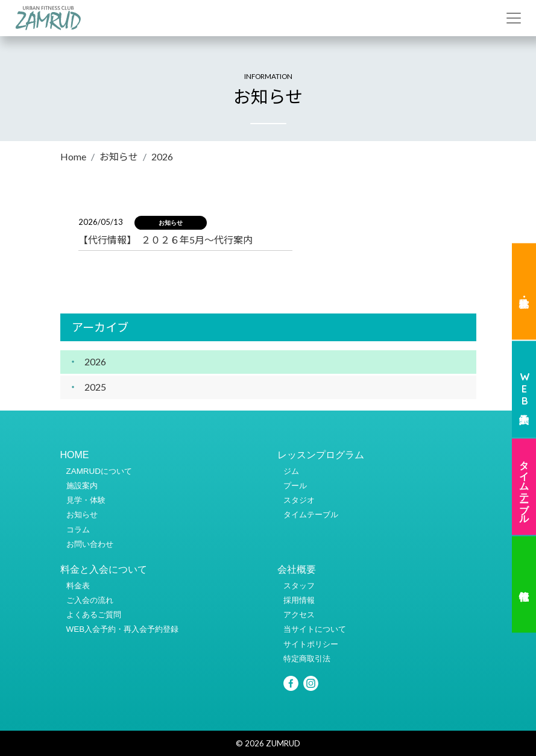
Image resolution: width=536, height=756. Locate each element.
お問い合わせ (90, 544)
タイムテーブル (525, 487)
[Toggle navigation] (514, 18)
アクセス (299, 615)
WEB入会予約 (525, 389)
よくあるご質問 (94, 615)
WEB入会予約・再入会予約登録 (123, 629)
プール (295, 486)
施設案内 (82, 486)
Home (73, 156)
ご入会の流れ (90, 600)
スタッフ (299, 586)
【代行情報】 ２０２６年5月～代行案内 (166, 240)
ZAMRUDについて (99, 471)
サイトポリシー (311, 644)
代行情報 (524, 584)
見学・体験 (524, 292)
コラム (78, 530)
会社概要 (297, 569)
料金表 (78, 586)
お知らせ (119, 156)
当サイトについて (315, 629)
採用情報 (299, 600)
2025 (95, 387)
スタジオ (299, 500)
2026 (95, 361)
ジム (291, 471)
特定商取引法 (307, 659)
